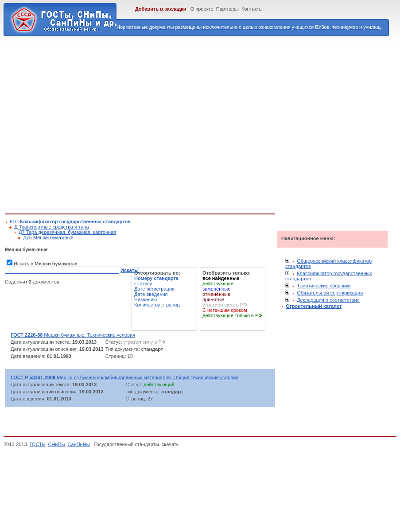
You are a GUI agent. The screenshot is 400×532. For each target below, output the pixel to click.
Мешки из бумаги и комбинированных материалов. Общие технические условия (124, 377)
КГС (70, 221)
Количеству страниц (157, 305)
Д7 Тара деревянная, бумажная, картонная (67, 232)
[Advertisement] (83, 123)
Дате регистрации (154, 289)
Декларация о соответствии (328, 300)
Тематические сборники (324, 286)
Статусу (143, 283)
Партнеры (227, 9)
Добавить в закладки (161, 9)
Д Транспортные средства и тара (51, 227)
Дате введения (151, 294)
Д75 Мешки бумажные (48, 237)
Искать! (130, 270)
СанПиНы (78, 444)
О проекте (202, 9)
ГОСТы (38, 444)
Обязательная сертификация (330, 293)
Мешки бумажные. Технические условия (73, 335)
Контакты (252, 9)
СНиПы (56, 444)
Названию (146, 299)
